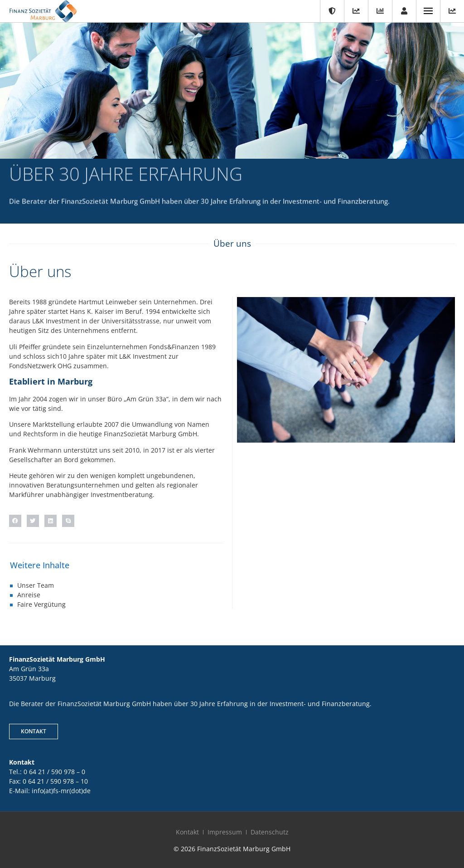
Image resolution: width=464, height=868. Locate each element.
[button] (15, 521)
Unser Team (36, 585)
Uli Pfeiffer (25, 347)
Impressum (225, 832)
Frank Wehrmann (35, 450)
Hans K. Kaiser (92, 311)
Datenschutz (270, 832)
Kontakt (187, 832)
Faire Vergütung (41, 604)
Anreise (29, 595)
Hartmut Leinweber (108, 302)
